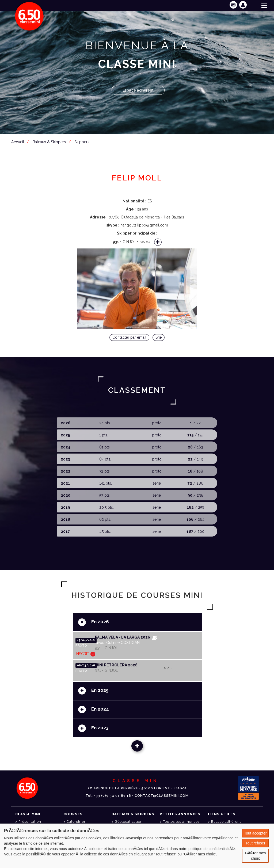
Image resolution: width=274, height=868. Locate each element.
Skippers (82, 142)
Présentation (30, 822)
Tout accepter (255, 833)
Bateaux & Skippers (49, 142)
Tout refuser (255, 843)
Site (159, 337)
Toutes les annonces (181, 822)
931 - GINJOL (106, 648)
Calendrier (76, 822)
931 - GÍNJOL (106, 670)
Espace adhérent (138, 90)
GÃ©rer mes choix (255, 856)
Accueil (18, 142)
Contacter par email (129, 337)
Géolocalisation (129, 822)
